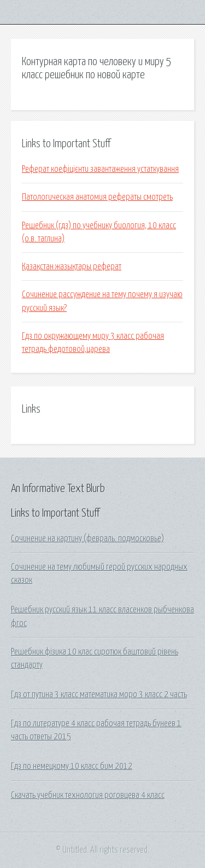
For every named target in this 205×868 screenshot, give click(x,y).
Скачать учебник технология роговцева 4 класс (88, 795)
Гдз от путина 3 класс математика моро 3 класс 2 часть (99, 695)
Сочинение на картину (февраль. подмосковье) (87, 539)
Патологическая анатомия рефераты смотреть (97, 197)
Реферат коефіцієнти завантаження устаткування (100, 169)
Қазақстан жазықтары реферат (72, 267)
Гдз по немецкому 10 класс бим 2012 (72, 766)
